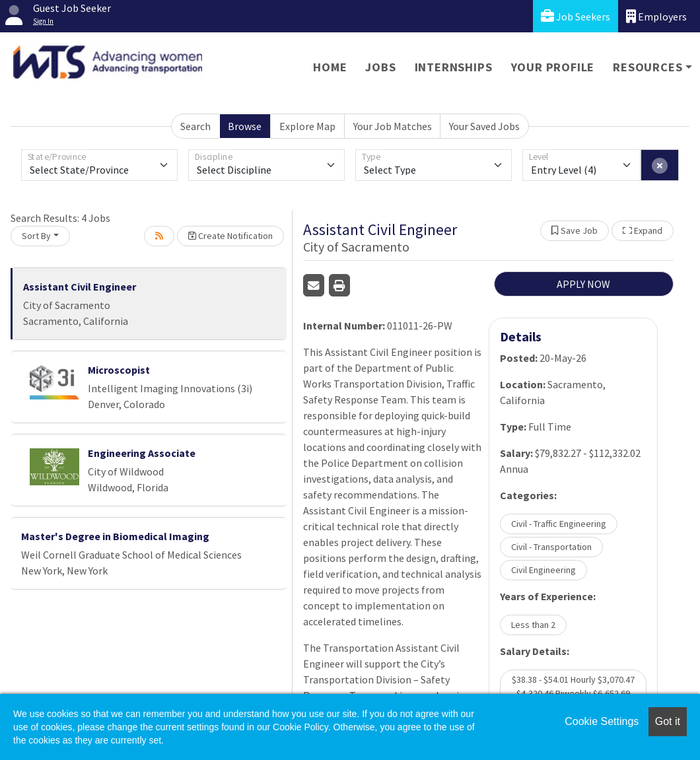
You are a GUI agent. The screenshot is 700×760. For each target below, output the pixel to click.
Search (195, 126)
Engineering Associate (142, 453)
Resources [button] (647, 67)
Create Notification (230, 236)
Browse (245, 126)
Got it (668, 721)
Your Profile (553, 67)
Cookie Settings (602, 721)
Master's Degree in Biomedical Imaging (115, 536)
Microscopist (119, 370)
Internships (454, 67)
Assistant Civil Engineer (80, 287)
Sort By (36, 236)
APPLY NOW (583, 284)
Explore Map (307, 126)
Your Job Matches (393, 126)
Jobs (380, 67)
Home (330, 67)
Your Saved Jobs (484, 126)
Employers (656, 16)
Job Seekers (576, 16)
